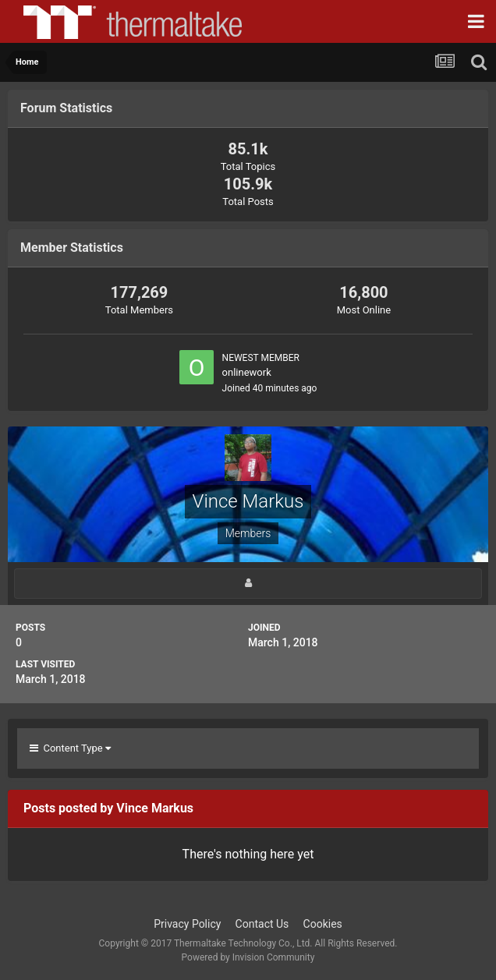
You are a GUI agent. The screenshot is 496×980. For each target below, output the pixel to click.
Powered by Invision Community (248, 957)
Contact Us (262, 924)
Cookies (323, 924)
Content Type (70, 748)
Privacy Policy (187, 924)
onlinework (247, 372)
